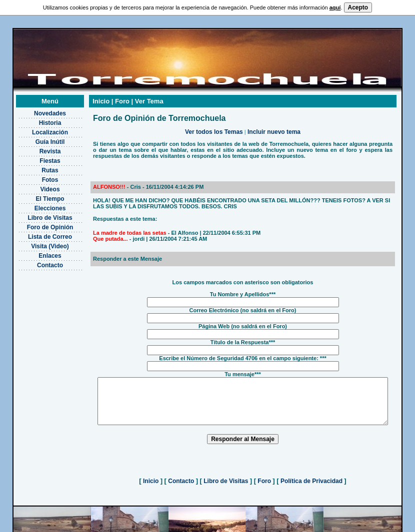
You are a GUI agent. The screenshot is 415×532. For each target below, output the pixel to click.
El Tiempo (37, 194)
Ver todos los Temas (214, 127)
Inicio (151, 486)
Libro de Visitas (37, 213)
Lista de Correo (37, 232)
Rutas (37, 166)
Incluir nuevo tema (274, 127)
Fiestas (37, 156)
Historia (37, 118)
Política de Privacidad (312, 486)
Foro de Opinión (37, 223)
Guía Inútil (37, 137)
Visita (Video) (37, 242)
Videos (37, 185)
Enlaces (37, 251)
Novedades (37, 109)
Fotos (37, 175)
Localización (37, 128)
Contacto (37, 261)
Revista (37, 147)
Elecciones (37, 204)
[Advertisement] (37, 315)
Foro (264, 486)
